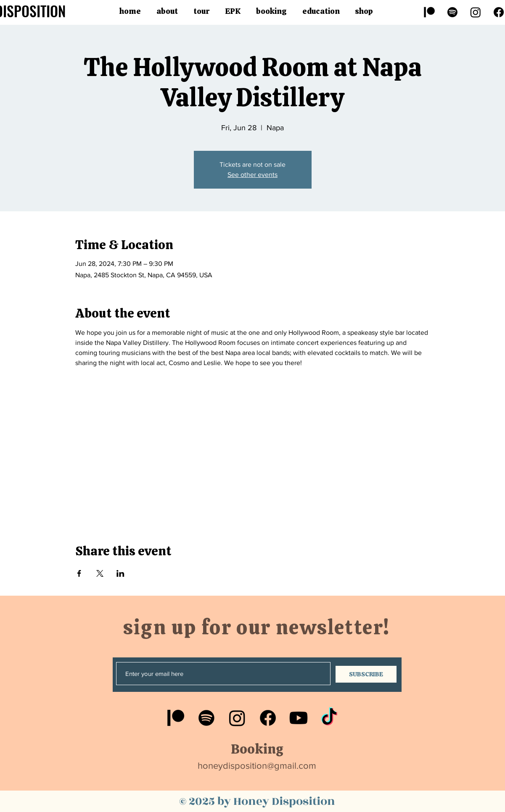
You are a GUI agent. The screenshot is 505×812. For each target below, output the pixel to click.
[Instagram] (476, 12)
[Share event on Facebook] (79, 573)
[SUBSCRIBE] (366, 674)
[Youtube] (299, 718)
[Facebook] (268, 718)
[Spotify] (452, 12)
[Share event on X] (100, 573)
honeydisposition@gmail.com (257, 766)
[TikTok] (329, 718)
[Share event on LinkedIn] (120, 573)
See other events (253, 175)
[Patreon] (429, 12)
